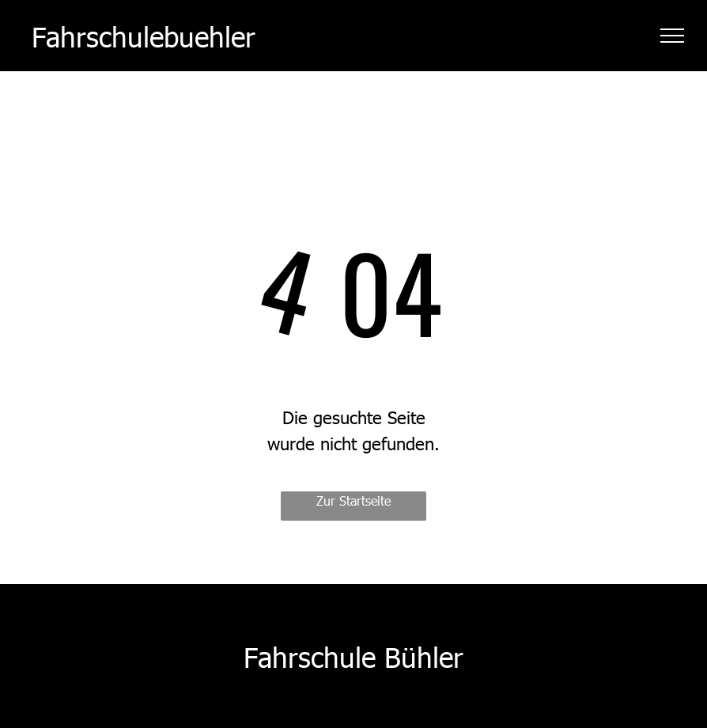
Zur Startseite (353, 500)
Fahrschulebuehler (144, 36)
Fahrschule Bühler (353, 656)
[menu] (672, 36)
